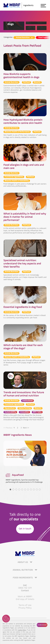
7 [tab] (28, 489)
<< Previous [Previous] (8, 428)
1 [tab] (14, 428)
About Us (23, 562)
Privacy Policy (25, 608)
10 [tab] (37, 489)
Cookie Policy (22, 630)
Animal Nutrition (23, 570)
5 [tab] (22, 489)
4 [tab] (19, 489)
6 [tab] (25, 489)
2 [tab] (18, 428)
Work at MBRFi (25, 597)
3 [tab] (21, 428)
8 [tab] (31, 489)
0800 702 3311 (25, 588)
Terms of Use (25, 605)
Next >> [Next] (26, 428)
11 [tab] (40, 489)
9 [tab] (34, 489)
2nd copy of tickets (25, 599)
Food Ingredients (23, 578)
